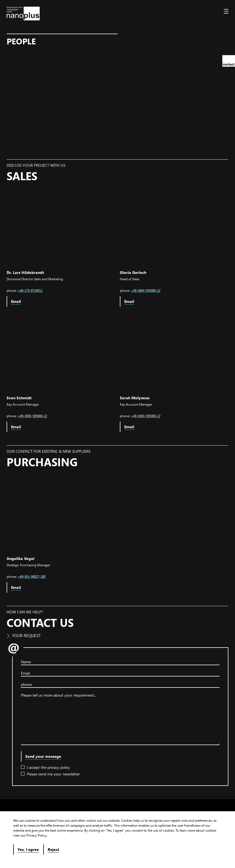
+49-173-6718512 (30, 290)
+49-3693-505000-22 (146, 290)
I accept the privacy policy (45, 767)
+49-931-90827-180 (32, 576)
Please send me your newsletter (50, 774)
